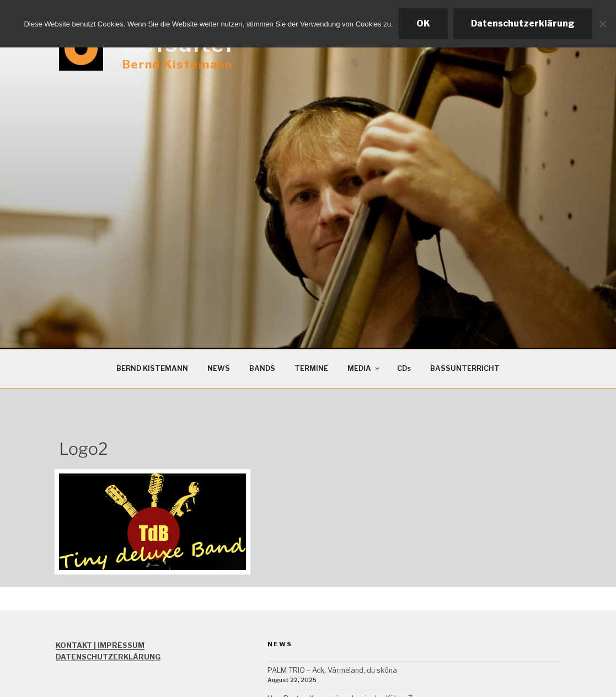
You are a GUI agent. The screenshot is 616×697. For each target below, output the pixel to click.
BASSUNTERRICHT (465, 368)
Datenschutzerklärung (523, 23)
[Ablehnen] (602, 24)
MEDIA (364, 368)
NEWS (219, 368)
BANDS (262, 368)
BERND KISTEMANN (152, 368)
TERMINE (311, 368)
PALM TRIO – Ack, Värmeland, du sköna (332, 670)
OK (423, 23)
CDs (404, 368)
